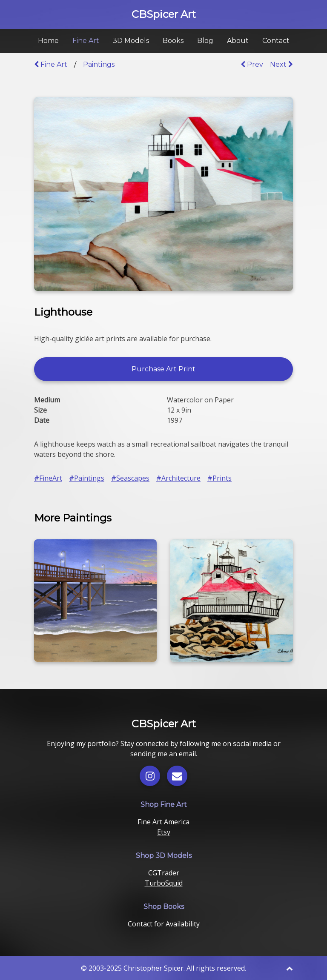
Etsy (164, 832)
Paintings (99, 64)
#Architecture (178, 478)
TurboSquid (164, 883)
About (238, 41)
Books (173, 41)
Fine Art (86, 41)
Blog (205, 41)
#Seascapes (130, 478)
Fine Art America (163, 822)
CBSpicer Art (164, 14)
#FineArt (48, 478)
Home (48, 41)
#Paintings (87, 478)
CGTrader (164, 873)
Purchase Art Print (163, 369)
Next (281, 64)
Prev (252, 64)
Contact (276, 41)
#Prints (219, 478)
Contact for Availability (164, 924)
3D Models (131, 41)
